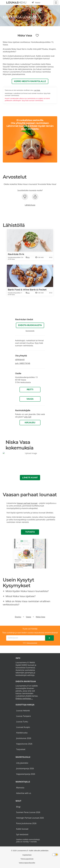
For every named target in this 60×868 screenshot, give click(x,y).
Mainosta (20, 788)
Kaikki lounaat (22, 829)
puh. (23, 363)
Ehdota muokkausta (30, 325)
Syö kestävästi (22, 834)
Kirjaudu (30, 423)
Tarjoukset (21, 749)
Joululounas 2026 (24, 738)
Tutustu (30, 532)
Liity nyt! (28, 417)
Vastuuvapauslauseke (27, 863)
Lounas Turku (22, 722)
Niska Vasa (40, 617)
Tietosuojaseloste (32, 643)
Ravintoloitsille (30, 331)
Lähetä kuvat (30, 478)
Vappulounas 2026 (24, 744)
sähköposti (20, 359)
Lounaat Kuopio (23, 727)
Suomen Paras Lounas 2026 (28, 812)
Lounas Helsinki (23, 711)
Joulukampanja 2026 (25, 768)
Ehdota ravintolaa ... (24, 698)
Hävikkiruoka (22, 733)
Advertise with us (24, 793)
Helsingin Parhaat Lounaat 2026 (30, 818)
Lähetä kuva (30, 205)
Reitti (30, 389)
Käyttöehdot (27, 855)
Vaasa (30, 399)
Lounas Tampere (23, 716)
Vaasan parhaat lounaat (27, 503)
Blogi (18, 807)
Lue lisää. (37, 90)
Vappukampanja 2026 (26, 774)
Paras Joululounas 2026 (26, 823)
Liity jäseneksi (22, 763)
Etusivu (18, 617)
